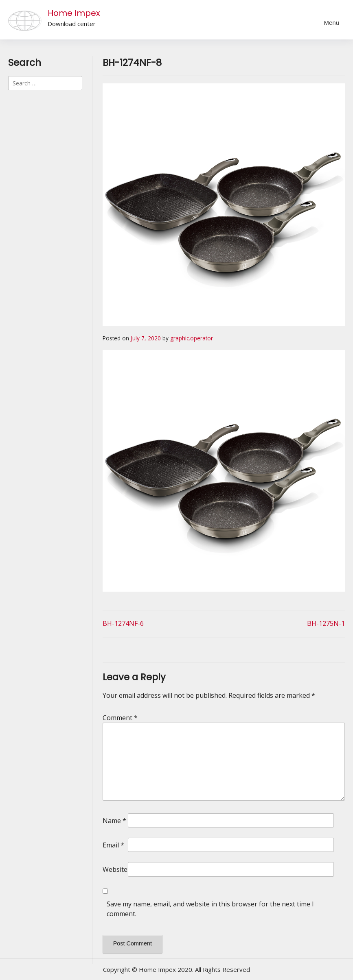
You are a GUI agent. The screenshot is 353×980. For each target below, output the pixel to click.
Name (114, 821)
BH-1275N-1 (326, 623)
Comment (120, 718)
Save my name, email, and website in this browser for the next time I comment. (210, 909)
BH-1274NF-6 (123, 623)
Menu (331, 23)
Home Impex (74, 13)
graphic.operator (192, 338)
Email (113, 845)
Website (115, 869)
